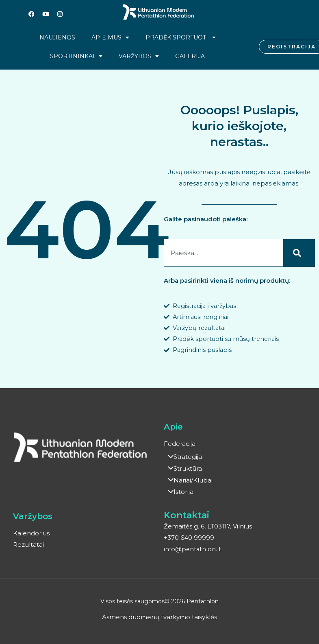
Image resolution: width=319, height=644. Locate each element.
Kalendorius (31, 534)
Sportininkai (76, 56)
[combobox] (224, 253)
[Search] (299, 253)
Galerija (190, 56)
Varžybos (139, 56)
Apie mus (110, 37)
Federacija (180, 446)
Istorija (179, 492)
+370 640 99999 (189, 538)
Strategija (183, 459)
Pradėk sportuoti (181, 37)
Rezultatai (28, 545)
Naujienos (57, 37)
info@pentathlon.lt (193, 549)
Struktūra (183, 470)
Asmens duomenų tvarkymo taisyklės (159, 617)
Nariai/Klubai (188, 481)
